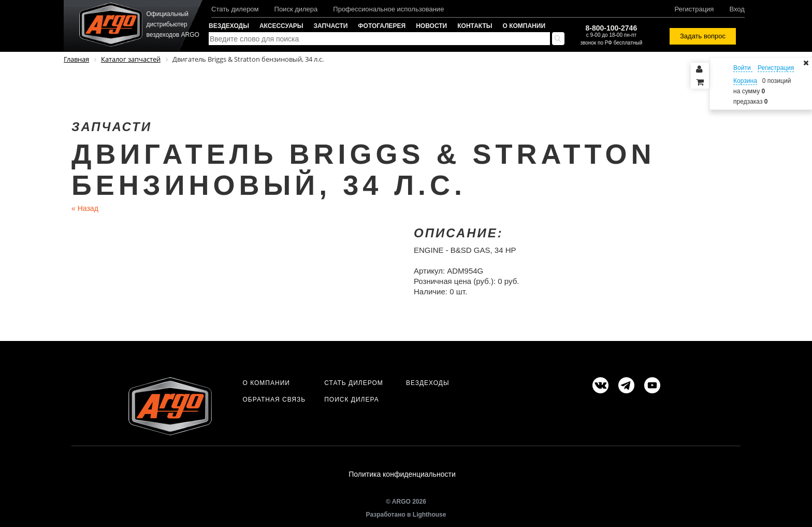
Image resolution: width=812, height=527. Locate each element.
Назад (85, 208)
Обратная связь (274, 400)
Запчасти (331, 26)
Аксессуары (281, 26)
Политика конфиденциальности (402, 475)
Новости (431, 26)
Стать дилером (235, 9)
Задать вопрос (703, 36)
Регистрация (694, 9)
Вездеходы (229, 26)
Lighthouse (430, 515)
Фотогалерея (382, 26)
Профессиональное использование (388, 9)
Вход (737, 9)
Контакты (475, 26)
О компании (524, 26)
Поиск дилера (296, 9)
